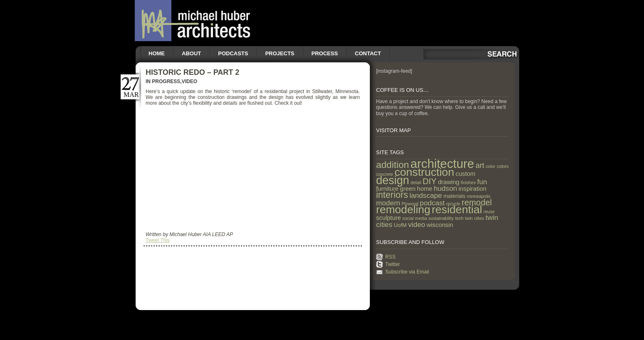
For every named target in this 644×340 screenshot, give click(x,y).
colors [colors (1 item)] (503, 166)
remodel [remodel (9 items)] (477, 202)
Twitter (393, 264)
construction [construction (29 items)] (424, 172)
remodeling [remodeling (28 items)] (403, 209)
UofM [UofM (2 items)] (400, 225)
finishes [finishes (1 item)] (468, 182)
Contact (368, 53)
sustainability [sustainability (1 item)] (441, 218)
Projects (280, 53)
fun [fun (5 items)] (482, 182)
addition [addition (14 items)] (393, 165)
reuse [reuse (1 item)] (489, 212)
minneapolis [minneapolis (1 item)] (479, 196)
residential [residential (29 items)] (457, 209)
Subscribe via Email (407, 272)
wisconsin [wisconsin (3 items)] (440, 225)
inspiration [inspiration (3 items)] (472, 189)
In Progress (163, 81)
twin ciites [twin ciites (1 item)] (475, 218)
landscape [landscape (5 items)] (426, 195)
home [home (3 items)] (425, 189)
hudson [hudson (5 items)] (446, 188)
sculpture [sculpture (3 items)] (389, 218)
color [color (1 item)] (490, 166)
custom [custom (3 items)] (465, 174)
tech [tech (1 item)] (459, 218)
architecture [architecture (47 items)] (442, 164)
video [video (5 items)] (417, 224)
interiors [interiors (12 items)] (392, 195)
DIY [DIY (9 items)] (430, 181)
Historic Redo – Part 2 (192, 72)
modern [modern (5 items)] (388, 203)
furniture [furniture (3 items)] (387, 189)
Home (157, 53)
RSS (390, 257)
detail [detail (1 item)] (416, 182)
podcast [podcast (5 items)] (432, 203)
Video (189, 81)
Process (325, 53)
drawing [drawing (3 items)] (449, 182)
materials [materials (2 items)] (455, 196)
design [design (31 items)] (393, 180)
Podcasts (233, 53)
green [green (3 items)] (408, 189)
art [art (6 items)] (480, 165)
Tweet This (158, 240)
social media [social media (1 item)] (415, 218)
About (191, 53)
